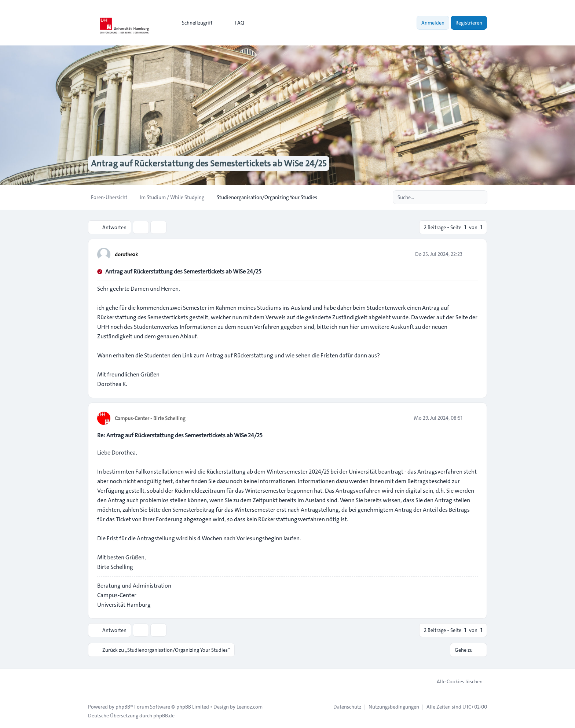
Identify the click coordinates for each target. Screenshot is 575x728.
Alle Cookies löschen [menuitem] (455, 681)
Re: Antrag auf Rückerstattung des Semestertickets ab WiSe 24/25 (180, 435)
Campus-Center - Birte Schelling (150, 418)
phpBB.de (164, 716)
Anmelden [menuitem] (433, 23)
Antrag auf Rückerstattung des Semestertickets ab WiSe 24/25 (183, 271)
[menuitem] (194, 23)
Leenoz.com (250, 707)
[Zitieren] (472, 254)
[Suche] (466, 197)
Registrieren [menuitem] (469, 23)
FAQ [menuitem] (235, 23)
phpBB (123, 707)
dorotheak (126, 254)
